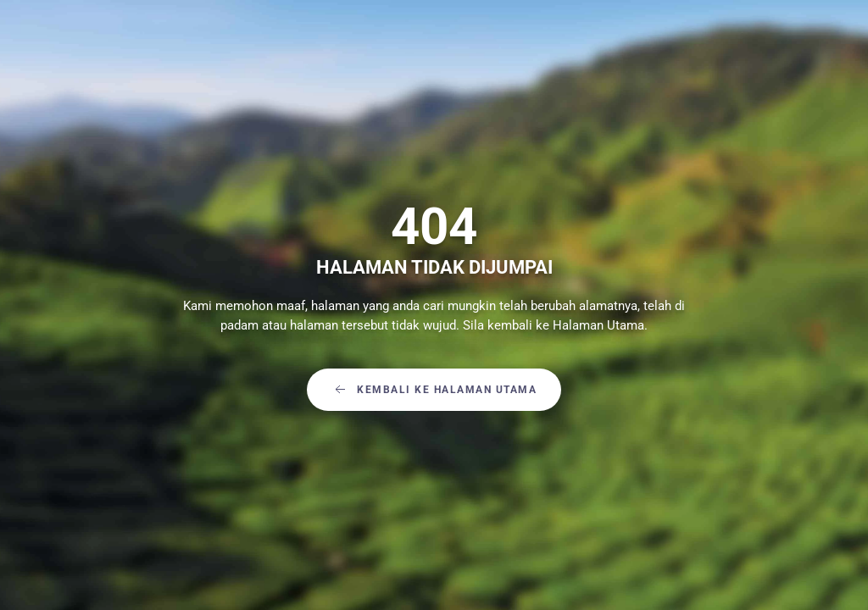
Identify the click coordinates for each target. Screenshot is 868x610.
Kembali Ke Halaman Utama (434, 390)
